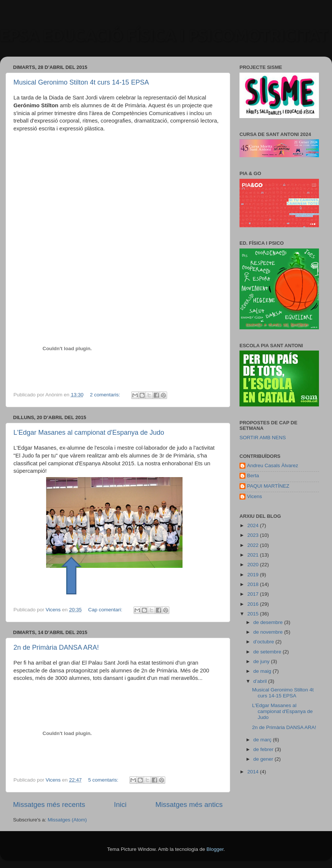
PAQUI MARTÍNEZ (268, 486)
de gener (264, 759)
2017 (254, 594)
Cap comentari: (106, 610)
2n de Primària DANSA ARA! (56, 647)
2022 (254, 545)
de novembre (269, 632)
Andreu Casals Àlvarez (273, 465)
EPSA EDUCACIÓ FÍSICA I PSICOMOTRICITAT (164, 36)
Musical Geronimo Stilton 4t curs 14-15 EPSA (81, 82)
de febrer (264, 749)
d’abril (261, 681)
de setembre (268, 652)
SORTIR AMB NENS (263, 438)
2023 (254, 535)
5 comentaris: (104, 780)
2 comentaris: (106, 395)
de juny (262, 661)
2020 (254, 565)
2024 (254, 525)
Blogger (215, 849)
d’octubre (264, 642)
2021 (254, 555)
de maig (263, 671)
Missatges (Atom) (67, 820)
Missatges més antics (189, 804)
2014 (254, 772)
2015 (254, 614)
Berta (253, 476)
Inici (120, 804)
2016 (254, 604)
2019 (254, 575)
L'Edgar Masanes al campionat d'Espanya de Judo (89, 433)
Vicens (254, 496)
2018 (254, 584)
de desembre (269, 622)
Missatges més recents (49, 804)
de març (263, 740)
